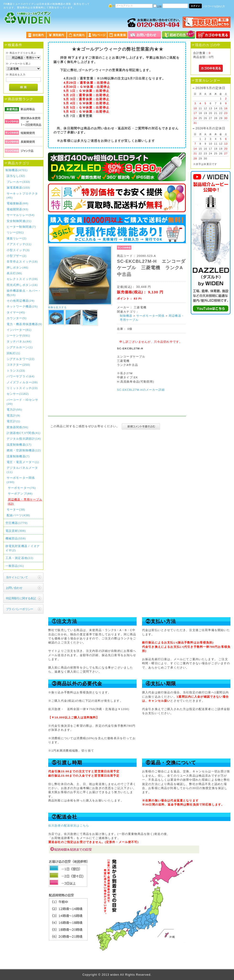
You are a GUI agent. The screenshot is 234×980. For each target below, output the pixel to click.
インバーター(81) (19, 330)
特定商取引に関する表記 (21, 598)
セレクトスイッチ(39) (22, 279)
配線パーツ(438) (19, 515)
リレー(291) (15, 232)
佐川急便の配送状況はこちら (69, 825)
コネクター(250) (19, 365)
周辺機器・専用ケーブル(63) (25, 501)
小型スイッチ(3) (18, 250)
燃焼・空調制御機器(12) (24, 450)
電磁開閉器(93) (18, 209)
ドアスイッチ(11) (19, 244)
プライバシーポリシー (20, 609)
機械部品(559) (16, 538)
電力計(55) (14, 409)
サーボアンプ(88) (20, 493)
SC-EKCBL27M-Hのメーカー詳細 (141, 390)
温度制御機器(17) (19, 445)
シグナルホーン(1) (20, 347)
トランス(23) (16, 371)
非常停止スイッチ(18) (22, 261)
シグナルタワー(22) (21, 359)
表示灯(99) (14, 273)
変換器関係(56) (18, 427)
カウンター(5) (17, 318)
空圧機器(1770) (17, 523)
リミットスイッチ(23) (22, 388)
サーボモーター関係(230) (21, 480)
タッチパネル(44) (19, 341)
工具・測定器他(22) (19, 558)
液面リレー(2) (17, 238)
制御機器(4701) (17, 170)
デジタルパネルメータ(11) (22, 470)
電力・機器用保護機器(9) (24, 324)
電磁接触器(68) (18, 203)
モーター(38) (16, 509)
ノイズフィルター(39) (22, 382)
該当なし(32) (16, 176)
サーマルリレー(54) (21, 215)
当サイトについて (17, 577)
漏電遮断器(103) (19, 187)
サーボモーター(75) (22, 488)
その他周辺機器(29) (21, 301)
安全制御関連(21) (19, 221)
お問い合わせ (14, 588)
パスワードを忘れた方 (214, 6)
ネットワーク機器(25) (22, 306)
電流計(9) (13, 415)
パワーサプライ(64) (21, 376)
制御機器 (126, 316)
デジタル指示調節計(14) (24, 439)
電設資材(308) (16, 531)
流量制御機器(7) (18, 456)
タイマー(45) (16, 312)
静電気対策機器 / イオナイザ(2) (23, 548)
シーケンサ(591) (19, 335)
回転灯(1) (13, 353)
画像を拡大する (57, 307)
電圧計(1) (13, 421)
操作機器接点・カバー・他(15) (24, 293)
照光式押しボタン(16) (22, 285)
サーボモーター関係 (150, 316)
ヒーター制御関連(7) (21, 227)
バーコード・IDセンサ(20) (22, 402)
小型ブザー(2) (17, 256)
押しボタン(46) (18, 267)
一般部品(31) (15, 566)
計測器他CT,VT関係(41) (24, 433)
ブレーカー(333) (19, 182)
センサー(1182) (18, 394)
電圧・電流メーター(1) (23, 462)
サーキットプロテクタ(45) (22, 195)
